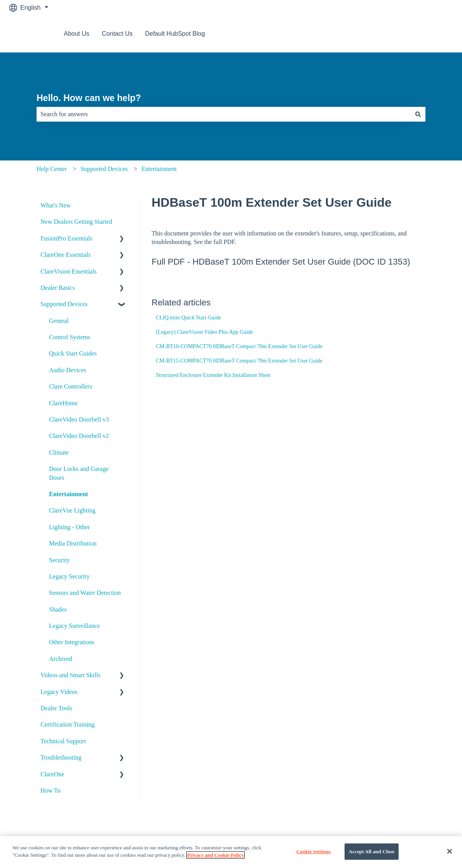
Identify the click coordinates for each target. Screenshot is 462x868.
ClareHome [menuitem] (63, 403)
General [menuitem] (59, 321)
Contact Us (117, 34)
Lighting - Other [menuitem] (69, 527)
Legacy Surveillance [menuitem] (74, 626)
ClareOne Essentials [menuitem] (66, 255)
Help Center (52, 169)
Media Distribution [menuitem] (73, 543)
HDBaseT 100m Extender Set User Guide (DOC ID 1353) (301, 262)
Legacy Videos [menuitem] (59, 692)
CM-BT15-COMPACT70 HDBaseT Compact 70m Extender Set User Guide (239, 361)
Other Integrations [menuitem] (72, 642)
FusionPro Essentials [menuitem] (66, 238)
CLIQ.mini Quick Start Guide (188, 318)
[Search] (418, 114)
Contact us (430, 34)
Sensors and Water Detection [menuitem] (85, 593)
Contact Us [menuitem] (214, 841)
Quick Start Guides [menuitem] (73, 353)
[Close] (450, 858)
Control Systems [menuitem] (70, 337)
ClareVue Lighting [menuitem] (72, 510)
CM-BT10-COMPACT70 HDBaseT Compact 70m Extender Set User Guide (239, 346)
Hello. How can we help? (89, 98)
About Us (77, 34)
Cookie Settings (313, 858)
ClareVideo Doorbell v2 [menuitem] (79, 436)
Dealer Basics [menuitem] (58, 288)
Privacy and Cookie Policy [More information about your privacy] (215, 862)
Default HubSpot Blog (175, 34)
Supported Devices (104, 169)
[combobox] (224, 114)
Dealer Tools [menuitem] (56, 708)
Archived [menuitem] (61, 659)
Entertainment (159, 169)
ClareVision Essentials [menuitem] (68, 271)
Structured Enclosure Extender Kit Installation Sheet (213, 375)
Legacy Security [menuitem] (69, 576)
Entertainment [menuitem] (68, 494)
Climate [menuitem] (59, 452)
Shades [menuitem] (58, 609)
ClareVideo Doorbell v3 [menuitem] (79, 419)
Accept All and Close (372, 858)
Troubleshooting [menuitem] (61, 757)
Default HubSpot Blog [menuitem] (374, 841)
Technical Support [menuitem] (63, 741)
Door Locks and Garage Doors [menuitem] (79, 473)
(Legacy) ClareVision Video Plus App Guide (205, 332)
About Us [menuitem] (70, 841)
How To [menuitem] (50, 790)
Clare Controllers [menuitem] (71, 386)
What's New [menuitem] (56, 205)
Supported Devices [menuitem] (64, 304)
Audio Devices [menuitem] (68, 370)
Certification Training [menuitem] (67, 724)
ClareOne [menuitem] (52, 774)
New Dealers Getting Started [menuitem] (76, 222)
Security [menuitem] (59, 560)
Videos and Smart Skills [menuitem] (70, 675)
